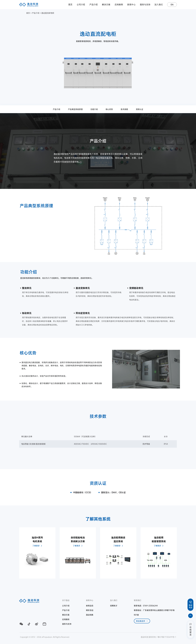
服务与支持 (145, 5)
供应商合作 (142, 621)
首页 (70, 5)
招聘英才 (114, 606)
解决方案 (106, 5)
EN (172, 5)
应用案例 (119, 5)
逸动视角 (90, 615)
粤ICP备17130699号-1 (167, 637)
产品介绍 (94, 5)
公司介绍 (81, 5)
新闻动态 (90, 606)
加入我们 (159, 5)
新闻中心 (131, 5)
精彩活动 (90, 610)
